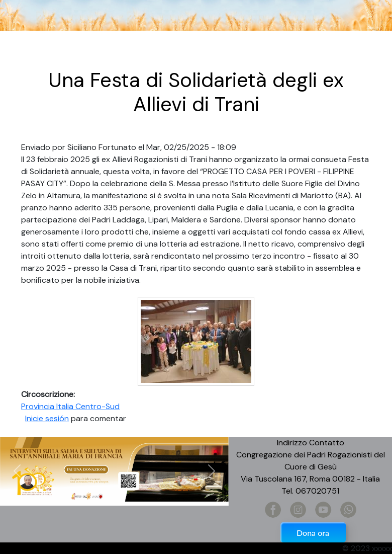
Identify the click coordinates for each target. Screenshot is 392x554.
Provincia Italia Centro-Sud (70, 406)
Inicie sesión (47, 418)
